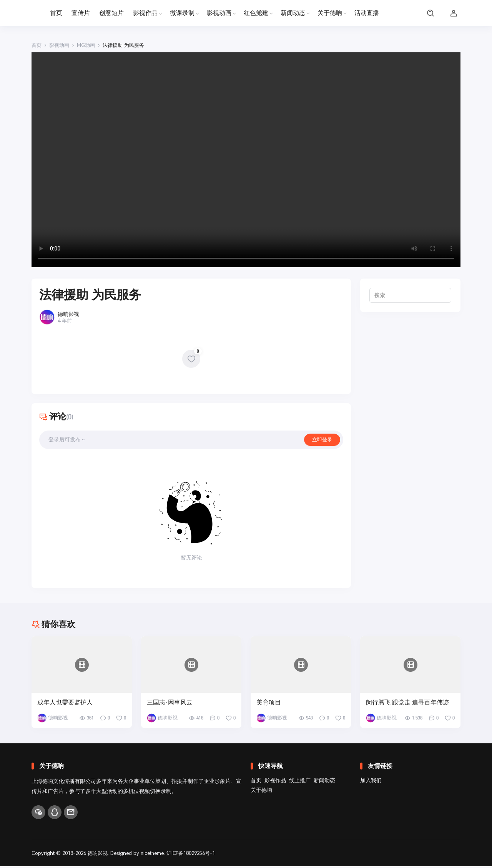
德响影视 (98, 855)
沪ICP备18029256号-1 (192, 855)
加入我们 (371, 782)
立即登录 (321, 441)
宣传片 (81, 13)
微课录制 (182, 13)
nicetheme (153, 855)
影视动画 (219, 13)
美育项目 (269, 705)
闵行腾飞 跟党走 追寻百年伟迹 (407, 705)
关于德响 (330, 13)
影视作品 (145, 13)
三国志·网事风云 (170, 705)
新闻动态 (293, 13)
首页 (56, 13)
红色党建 (256, 13)
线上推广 (300, 782)
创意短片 (111, 13)
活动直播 (367, 13)
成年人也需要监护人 (65, 705)
